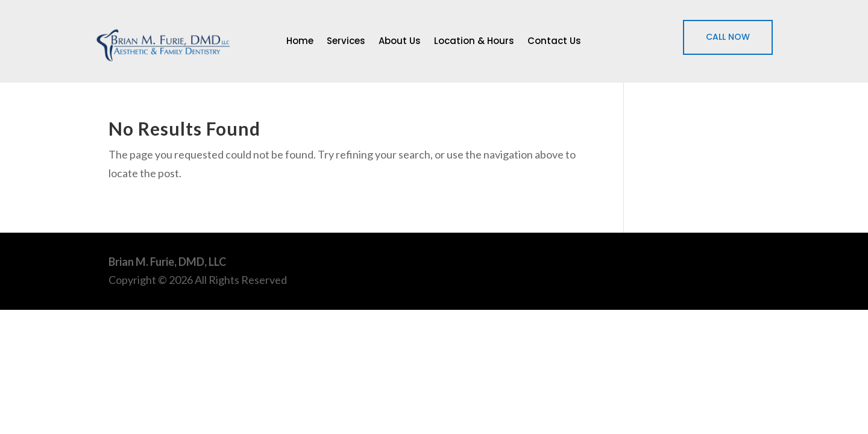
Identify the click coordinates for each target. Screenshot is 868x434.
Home (300, 42)
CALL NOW (728, 37)
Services (346, 42)
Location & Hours (474, 42)
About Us (400, 42)
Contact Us (554, 42)
